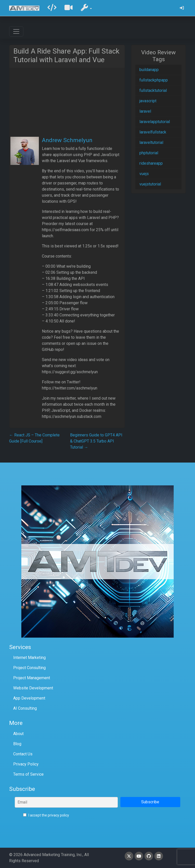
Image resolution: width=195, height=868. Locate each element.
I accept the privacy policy (46, 815)
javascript (148, 101)
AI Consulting (25, 708)
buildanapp (149, 70)
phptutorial (149, 153)
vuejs (144, 174)
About (18, 734)
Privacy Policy (26, 764)
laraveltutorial (151, 142)
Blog (17, 744)
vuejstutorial (150, 184)
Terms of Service (28, 774)
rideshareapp (151, 163)
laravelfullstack (153, 132)
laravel (145, 111)
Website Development (33, 688)
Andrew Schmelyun (67, 140)
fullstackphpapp (154, 80)
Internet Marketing (29, 658)
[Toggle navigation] (16, 31)
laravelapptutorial (155, 122)
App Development (29, 698)
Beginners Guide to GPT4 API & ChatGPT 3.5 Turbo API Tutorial (96, 441)
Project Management (32, 678)
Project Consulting (29, 668)
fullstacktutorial (153, 90)
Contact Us (23, 754)
